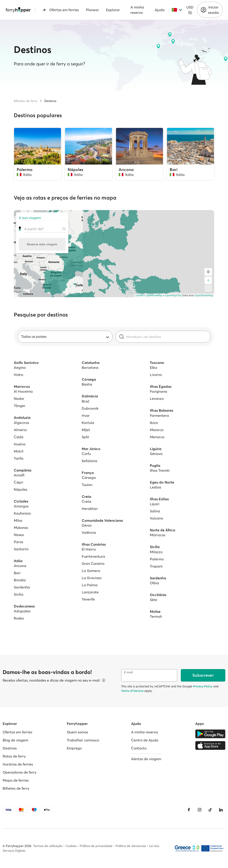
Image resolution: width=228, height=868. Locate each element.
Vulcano (156, 518)
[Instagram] (199, 810)
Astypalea (22, 611)
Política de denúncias (131, 846)
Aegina (20, 367)
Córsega (89, 478)
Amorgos (21, 506)
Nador (19, 399)
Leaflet (140, 295)
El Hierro (89, 549)
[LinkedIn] (221, 810)
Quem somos (77, 732)
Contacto (139, 748)
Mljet (86, 430)
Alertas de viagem (146, 759)
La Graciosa (92, 578)
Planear (92, 10)
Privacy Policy (203, 686)
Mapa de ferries (16, 780)
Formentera (159, 415)
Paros (18, 542)
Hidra (18, 375)
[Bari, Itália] (190, 154)
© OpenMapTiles (172, 295)
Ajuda (160, 10)
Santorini (21, 549)
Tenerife (88, 599)
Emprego (74, 748)
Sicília (19, 594)
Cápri (18, 482)
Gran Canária (93, 563)
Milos (18, 520)
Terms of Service (132, 691)
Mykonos (21, 528)
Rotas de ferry (14, 756)
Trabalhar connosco (83, 740)
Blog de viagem (15, 740)
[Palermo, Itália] (38, 154)
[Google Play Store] (210, 734)
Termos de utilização (48, 846)
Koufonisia (22, 513)
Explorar (113, 10)
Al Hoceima (23, 391)
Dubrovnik (90, 408)
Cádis (19, 437)
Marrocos (158, 535)
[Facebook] (189, 810)
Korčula (88, 423)
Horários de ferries (18, 764)
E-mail (128, 672)
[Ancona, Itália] (139, 154)
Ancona (20, 566)
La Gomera (91, 571)
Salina (155, 511)
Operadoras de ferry (19, 772)
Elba (154, 367)
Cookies (71, 846)
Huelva (20, 444)
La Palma (90, 585)
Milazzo (156, 552)
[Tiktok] (210, 810)
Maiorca (157, 430)
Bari (17, 573)
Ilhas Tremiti (160, 470)
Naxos (19, 535)
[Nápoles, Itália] (89, 154)
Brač (85, 401)
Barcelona (90, 367)
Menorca (157, 437)
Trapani (156, 566)
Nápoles (21, 489)
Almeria (20, 430)
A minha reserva (137, 10)
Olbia (154, 583)
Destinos (50, 101)
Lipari (155, 504)
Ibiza (154, 423)
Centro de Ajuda (145, 740)
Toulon (87, 485)
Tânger (20, 406)
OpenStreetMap (204, 295)
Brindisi (20, 580)
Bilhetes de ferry (25, 101)
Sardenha (22, 587)
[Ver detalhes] (104, 680)
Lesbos (156, 487)
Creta (87, 501)
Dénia (87, 525)
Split (85, 437)
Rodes (19, 618)
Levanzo (157, 399)
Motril (19, 451)
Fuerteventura (93, 556)
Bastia (87, 384)
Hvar (86, 415)
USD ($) (190, 10)
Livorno (156, 375)
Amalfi (19, 475)
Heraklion (90, 509)
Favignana (159, 391)
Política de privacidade (96, 846)
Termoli (156, 616)
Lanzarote (90, 592)
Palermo (157, 559)
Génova (156, 454)
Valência (89, 532)
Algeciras (21, 423)
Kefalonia (90, 461)
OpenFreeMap (154, 295)
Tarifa (19, 458)
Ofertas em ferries (61, 10)
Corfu (86, 454)
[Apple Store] (210, 745)
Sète (154, 600)
